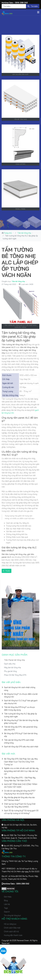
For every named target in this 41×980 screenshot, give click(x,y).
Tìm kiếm (33, 6)
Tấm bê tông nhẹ (18, 281)
